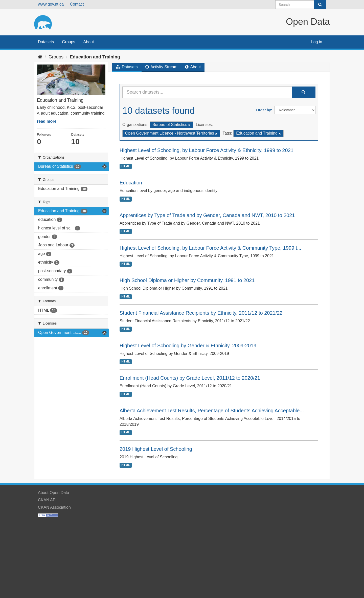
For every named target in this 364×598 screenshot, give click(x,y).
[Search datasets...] (207, 92)
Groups (69, 42)
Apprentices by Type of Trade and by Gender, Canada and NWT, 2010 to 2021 (207, 215)
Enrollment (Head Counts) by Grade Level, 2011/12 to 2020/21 (190, 378)
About (89, 42)
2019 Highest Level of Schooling (156, 449)
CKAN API (47, 500)
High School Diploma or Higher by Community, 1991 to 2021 (187, 280)
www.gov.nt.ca (51, 4)
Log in (317, 42)
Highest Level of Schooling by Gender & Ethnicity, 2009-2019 (188, 346)
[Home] (40, 57)
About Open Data (54, 493)
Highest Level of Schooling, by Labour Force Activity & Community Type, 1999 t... (210, 248)
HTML (126, 166)
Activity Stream (161, 67)
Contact (77, 4)
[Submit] (320, 5)
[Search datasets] (301, 5)
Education (131, 183)
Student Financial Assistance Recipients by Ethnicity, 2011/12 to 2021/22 (201, 313)
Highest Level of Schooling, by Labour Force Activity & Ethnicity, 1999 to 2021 (207, 150)
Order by (264, 110)
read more (47, 121)
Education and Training (95, 57)
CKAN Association (54, 507)
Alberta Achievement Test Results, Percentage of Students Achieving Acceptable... (212, 411)
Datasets (46, 42)
